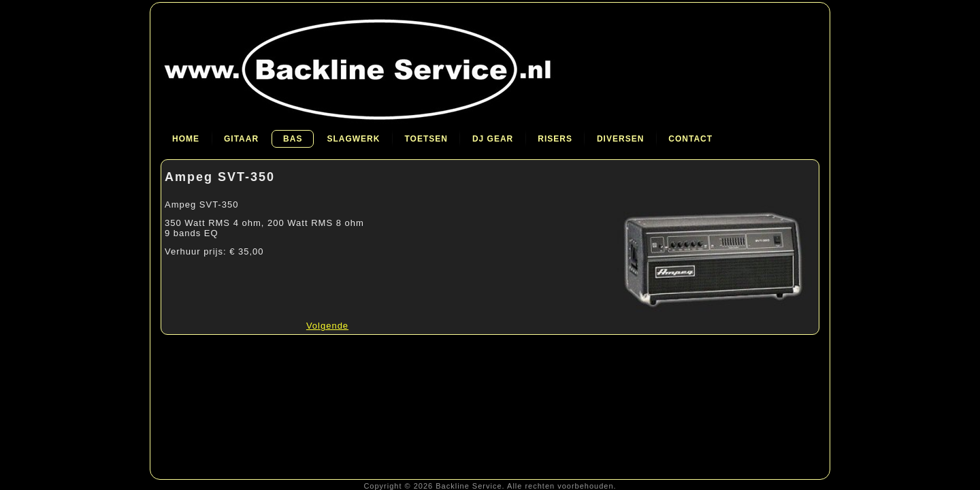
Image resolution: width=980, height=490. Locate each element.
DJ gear (493, 139)
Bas (293, 139)
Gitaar (241, 139)
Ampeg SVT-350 (220, 177)
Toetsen (426, 139)
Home (186, 139)
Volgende (327, 326)
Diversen (620, 139)
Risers (555, 139)
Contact (690, 139)
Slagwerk (353, 139)
